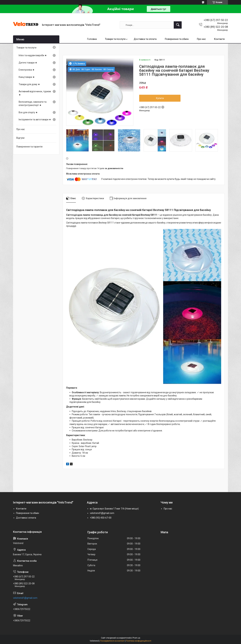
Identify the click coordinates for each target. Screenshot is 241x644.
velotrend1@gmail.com (102, 513)
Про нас (201, 39)
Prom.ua (136, 638)
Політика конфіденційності (139, 641)
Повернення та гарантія (29, 147)
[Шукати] (178, 25)
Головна (92, 39)
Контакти (219, 39)
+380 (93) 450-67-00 (101, 518)
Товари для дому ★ (29, 84)
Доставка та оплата (145, 39)
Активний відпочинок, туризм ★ (35, 93)
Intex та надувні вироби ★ (33, 55)
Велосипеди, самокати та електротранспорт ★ (33, 103)
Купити (160, 98)
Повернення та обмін (177, 39)
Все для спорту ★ (28, 112)
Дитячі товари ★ (28, 63)
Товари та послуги (115, 39)
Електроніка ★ (27, 70)
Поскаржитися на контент (112, 641)
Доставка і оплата (26, 518)
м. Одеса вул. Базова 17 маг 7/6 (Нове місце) (114, 509)
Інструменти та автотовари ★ (35, 120)
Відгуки (20, 138)
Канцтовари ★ (27, 77)
